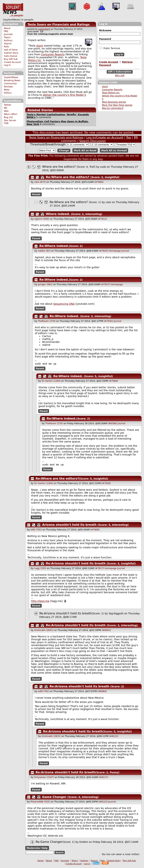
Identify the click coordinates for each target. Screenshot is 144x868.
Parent (36, 195)
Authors (8, 41)
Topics (7, 37)
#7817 (99, 569)
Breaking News (12, 80)
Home (41, 861)
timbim (84, 843)
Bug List (8, 117)
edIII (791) (36, 530)
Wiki (6, 111)
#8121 (114, 737)
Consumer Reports (112, 90)
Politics (8, 93)
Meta (7, 90)
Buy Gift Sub (11, 59)
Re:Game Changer (49, 843)
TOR (6, 123)
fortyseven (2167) (44, 778)
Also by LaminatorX (113, 108)
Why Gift (120, 76)
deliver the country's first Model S (64, 95)
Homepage (115, 251)
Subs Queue (11, 56)
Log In (7, 65)
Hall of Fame (11, 50)
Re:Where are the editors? (68, 177)
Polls (6, 47)
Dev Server (10, 120)
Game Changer (54, 798)
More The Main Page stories (117, 105)
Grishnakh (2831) (44, 631)
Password (105, 39)
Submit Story (11, 53)
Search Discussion (92, 141)
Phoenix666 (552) (40, 802)
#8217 (103, 778)
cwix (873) (40, 182)
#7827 (106, 284)
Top (129, 137)
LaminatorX (44, 29)
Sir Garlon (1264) (51, 381)
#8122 (103, 802)
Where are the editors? (59, 167)
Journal (125, 251)
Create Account (12, 62)
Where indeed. (58, 214)
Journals (8, 34)
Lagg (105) (40, 569)
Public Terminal (110, 48)
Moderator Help (37, 849)
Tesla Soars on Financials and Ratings (58, 25)
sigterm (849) (42, 219)
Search (8, 44)
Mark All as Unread (114, 150)
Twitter (8, 105)
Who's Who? (11, 114)
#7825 (103, 251)
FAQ (6, 31)
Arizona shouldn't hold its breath (69, 525)
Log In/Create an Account (105, 137)
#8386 (112, 424)
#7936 (106, 484)
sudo (103, 167)
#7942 (108, 321)
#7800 (99, 182)
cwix (108, 202)
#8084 (102, 692)
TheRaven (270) (47, 321)
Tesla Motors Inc (111, 93)
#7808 (95, 530)
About (7, 28)
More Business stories (114, 102)
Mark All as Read (85, 150)
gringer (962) (45, 284)
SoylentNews (13, 10)
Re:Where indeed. (54, 246)
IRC (6, 108)
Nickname (105, 30)
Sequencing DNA (64, 304)
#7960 (114, 381)
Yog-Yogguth (116, 614)
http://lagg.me (40, 602)
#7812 (102, 219)
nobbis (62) (44, 251)
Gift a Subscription (120, 72)
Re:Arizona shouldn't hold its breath (76, 564)
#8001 (106, 631)
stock (105, 86)
